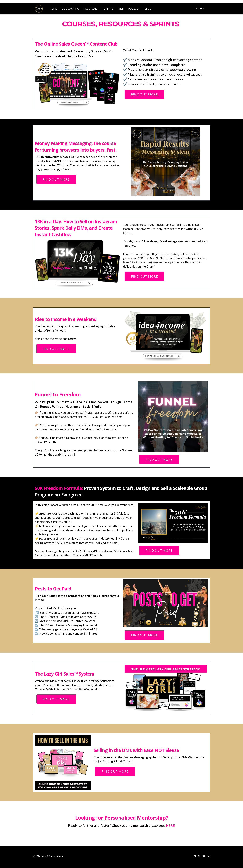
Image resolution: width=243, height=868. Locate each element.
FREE (119, 9)
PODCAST (133, 9)
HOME (52, 9)
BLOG (146, 9)
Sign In (201, 9)
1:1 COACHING (69, 9)
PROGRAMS (90, 9)
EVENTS (107, 9)
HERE (170, 825)
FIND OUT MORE (144, 94)
